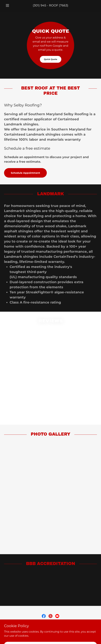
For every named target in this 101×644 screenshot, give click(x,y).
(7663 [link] (63, 5)
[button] (11, 5)
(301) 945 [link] (39, 5)
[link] (44, 616)
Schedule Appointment (25, 173)
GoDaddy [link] (49, 636)
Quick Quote (51, 59)
